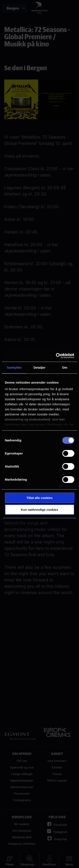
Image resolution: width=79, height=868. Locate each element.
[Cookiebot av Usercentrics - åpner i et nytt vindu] (56, 356)
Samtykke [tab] (14, 367)
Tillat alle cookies (40, 498)
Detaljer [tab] (40, 367)
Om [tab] (65, 367)
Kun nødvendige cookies (40, 510)
